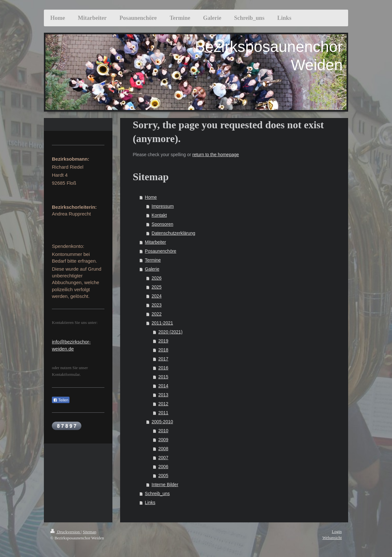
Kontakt (159, 215)
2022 (156, 314)
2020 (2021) (170, 332)
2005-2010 (162, 422)
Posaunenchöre (160, 251)
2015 (163, 377)
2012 (163, 404)
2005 (163, 476)
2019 (163, 341)
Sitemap (90, 532)
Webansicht (332, 538)
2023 (156, 305)
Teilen (61, 400)
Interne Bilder (165, 485)
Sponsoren (162, 224)
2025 (156, 287)
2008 (163, 449)
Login (337, 532)
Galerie (152, 269)
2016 (163, 368)
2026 (156, 278)
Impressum (163, 206)
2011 (163, 413)
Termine (153, 260)
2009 (163, 440)
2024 (156, 296)
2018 (163, 350)
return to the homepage (216, 155)
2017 (163, 359)
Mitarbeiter (155, 242)
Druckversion (65, 532)
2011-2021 (162, 323)
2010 (163, 431)
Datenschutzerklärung (173, 233)
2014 (163, 386)
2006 (163, 467)
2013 (163, 395)
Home (151, 197)
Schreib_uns (157, 494)
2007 (163, 458)
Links (150, 502)
